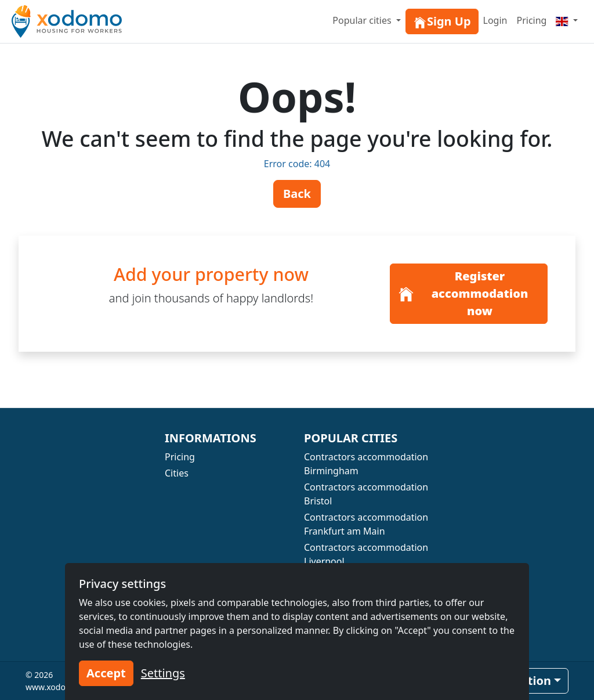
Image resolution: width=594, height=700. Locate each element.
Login (495, 20)
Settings (163, 673)
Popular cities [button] (363, 20)
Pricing (531, 20)
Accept (106, 673)
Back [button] (297, 194)
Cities (177, 473)
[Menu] (567, 20)
